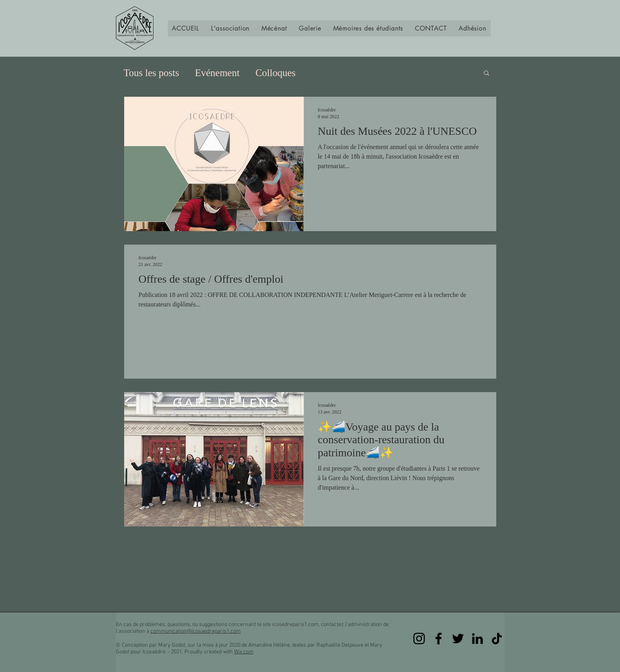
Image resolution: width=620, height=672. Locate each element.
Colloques (275, 73)
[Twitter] (458, 638)
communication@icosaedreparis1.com (196, 631)
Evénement (217, 73)
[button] (230, 28)
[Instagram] (419, 638)
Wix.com (244, 652)
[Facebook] (439, 638)
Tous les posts (152, 73)
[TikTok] (497, 638)
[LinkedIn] (477, 638)
